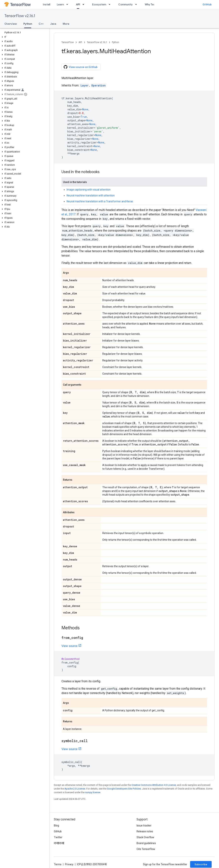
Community (126, 4)
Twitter (58, 837)
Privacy (69, 864)
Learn (60, 4)
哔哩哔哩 (59, 843)
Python (115, 42)
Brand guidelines (146, 843)
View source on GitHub (81, 67)
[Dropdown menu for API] (84, 4)
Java (53, 24)
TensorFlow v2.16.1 (20, 16)
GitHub (207, 4)
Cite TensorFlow (146, 849)
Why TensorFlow (155, 4)
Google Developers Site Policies (124, 789)
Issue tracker (144, 826)
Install (47, 4)
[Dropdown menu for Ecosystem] (111, 4)
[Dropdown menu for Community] (137, 4)
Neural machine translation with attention (91, 195)
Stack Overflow (145, 837)
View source (69, 646)
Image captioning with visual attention (89, 190)
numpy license (93, 792)
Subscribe (201, 864)
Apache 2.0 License (75, 789)
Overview (11, 24)
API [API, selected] (78, 4)
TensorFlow (68, 42)
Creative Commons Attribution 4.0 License (154, 785)
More (66, 24)
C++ (41, 24)
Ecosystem (99, 4)
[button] (24, 37)
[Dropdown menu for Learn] (68, 4)
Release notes (145, 831)
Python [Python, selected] (28, 24)
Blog (56, 826)
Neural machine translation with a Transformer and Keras (100, 201)
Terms (58, 864)
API (80, 42)
